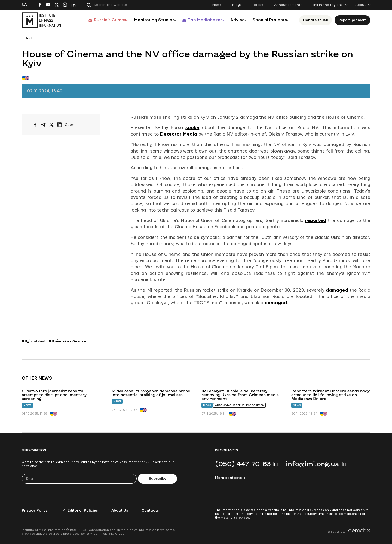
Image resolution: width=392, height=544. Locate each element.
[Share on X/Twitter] (51, 125)
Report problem (352, 20)
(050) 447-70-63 (243, 464)
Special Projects (268, 20)
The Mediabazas (199, 20)
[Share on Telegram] (43, 125)
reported (316, 221)
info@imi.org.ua (313, 464)
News (217, 5)
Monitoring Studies (147, 20)
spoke (192, 128)
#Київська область (67, 341)
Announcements (288, 5)
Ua (24, 5)
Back (29, 38)
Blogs (237, 5)
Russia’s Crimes (101, 20)
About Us (120, 510)
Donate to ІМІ (316, 20)
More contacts (228, 478)
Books (258, 5)
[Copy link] (73, 125)
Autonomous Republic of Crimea (239, 405)
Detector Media (179, 134)
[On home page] (41, 20)
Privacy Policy (35, 510)
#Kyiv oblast (34, 341)
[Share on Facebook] (35, 125)
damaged (337, 290)
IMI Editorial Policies (79, 510)
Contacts (150, 510)
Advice (234, 20)
